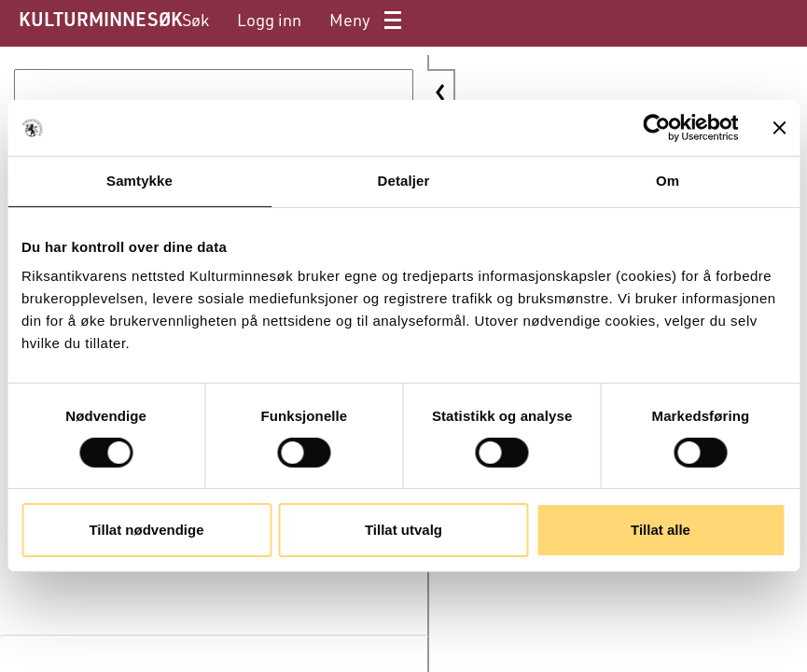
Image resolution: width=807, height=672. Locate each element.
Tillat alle (661, 530)
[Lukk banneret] (779, 128)
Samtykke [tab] (139, 181)
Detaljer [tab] (404, 181)
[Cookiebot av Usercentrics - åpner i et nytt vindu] (656, 128)
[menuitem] (195, 20)
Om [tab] (668, 181)
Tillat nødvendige (146, 530)
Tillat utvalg (403, 530)
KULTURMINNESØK (100, 19)
